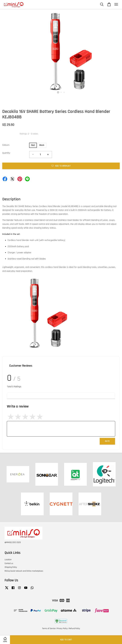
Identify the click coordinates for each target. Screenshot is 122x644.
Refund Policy (74, 628)
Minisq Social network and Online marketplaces (24, 571)
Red (33, 145)
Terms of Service (49, 628)
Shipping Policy (11, 567)
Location (8, 560)
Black (42, 145)
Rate (107, 441)
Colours (6, 145)
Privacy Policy (62, 628)
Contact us (9, 563)
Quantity (6, 153)
